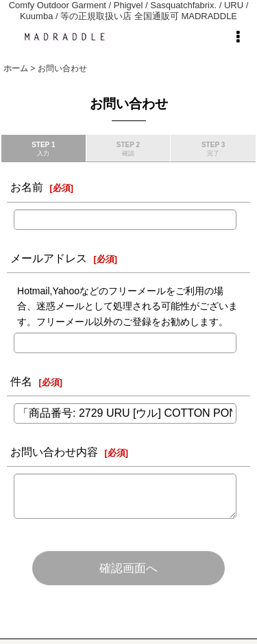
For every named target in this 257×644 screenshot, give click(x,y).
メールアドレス (49, 258)
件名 (21, 381)
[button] (238, 37)
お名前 (27, 187)
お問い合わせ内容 (54, 452)
